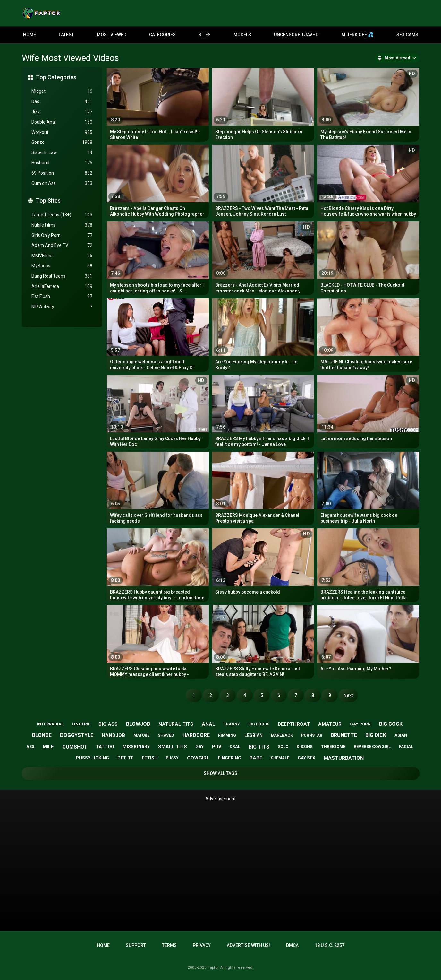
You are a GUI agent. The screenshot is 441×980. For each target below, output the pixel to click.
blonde (42, 735)
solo (283, 746)
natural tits (176, 724)
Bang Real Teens (62, 276)
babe (256, 758)
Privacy (202, 945)
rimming (227, 735)
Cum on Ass (62, 183)
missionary (136, 747)
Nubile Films (62, 225)
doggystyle (77, 735)
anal (208, 724)
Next (348, 695)
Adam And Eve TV (62, 245)
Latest (66, 35)
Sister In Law (62, 153)
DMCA (292, 945)
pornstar (312, 735)
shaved (166, 735)
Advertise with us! (248, 945)
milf (48, 747)
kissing (305, 747)
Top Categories (56, 77)
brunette (344, 735)
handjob (113, 735)
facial (406, 746)
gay (199, 747)
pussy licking (92, 758)
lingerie (81, 724)
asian (401, 735)
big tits (259, 747)
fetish (150, 758)
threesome (333, 746)
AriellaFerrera (62, 286)
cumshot (75, 747)
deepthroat (294, 724)
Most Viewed (112, 35)
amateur (330, 724)
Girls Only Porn (62, 235)
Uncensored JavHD (296, 35)
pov (217, 747)
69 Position (62, 173)
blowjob (138, 724)
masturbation (344, 758)
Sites (205, 35)
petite (125, 758)
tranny (232, 724)
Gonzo (62, 142)
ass (30, 747)
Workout (62, 132)
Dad (62, 102)
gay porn (360, 724)
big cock (391, 724)
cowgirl (198, 758)
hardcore (196, 735)
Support (136, 945)
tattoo (105, 747)
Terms (169, 945)
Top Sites (48, 200)
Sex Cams (407, 35)
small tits (173, 747)
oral (235, 747)
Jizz (62, 112)
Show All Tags (221, 773)
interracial (50, 724)
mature (141, 735)
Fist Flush (62, 296)
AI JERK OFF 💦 (357, 35)
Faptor (213, 967)
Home (30, 35)
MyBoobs (62, 266)
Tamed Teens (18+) (62, 215)
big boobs (259, 724)
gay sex (306, 758)
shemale (280, 758)
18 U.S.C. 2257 (330, 945)
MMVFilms (62, 256)
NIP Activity (62, 307)
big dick (376, 735)
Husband (62, 163)
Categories (162, 35)
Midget (62, 91)
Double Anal (62, 122)
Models (242, 35)
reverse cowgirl (372, 746)
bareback (282, 735)
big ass (108, 724)
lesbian (254, 735)
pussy (172, 758)
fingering (229, 758)
